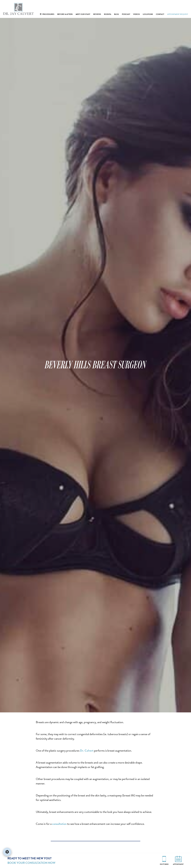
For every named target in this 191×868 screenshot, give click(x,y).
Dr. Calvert (87, 751)
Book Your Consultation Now (31, 863)
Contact (160, 14)
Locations (148, 14)
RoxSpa (108, 14)
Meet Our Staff (83, 14)
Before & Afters (65, 14)
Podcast (126, 14)
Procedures (47, 14)
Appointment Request (178, 14)
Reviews (97, 14)
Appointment (178, 864)
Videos (136, 14)
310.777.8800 (164, 864)
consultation (59, 824)
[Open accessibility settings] (7, 852)
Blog (117, 14)
